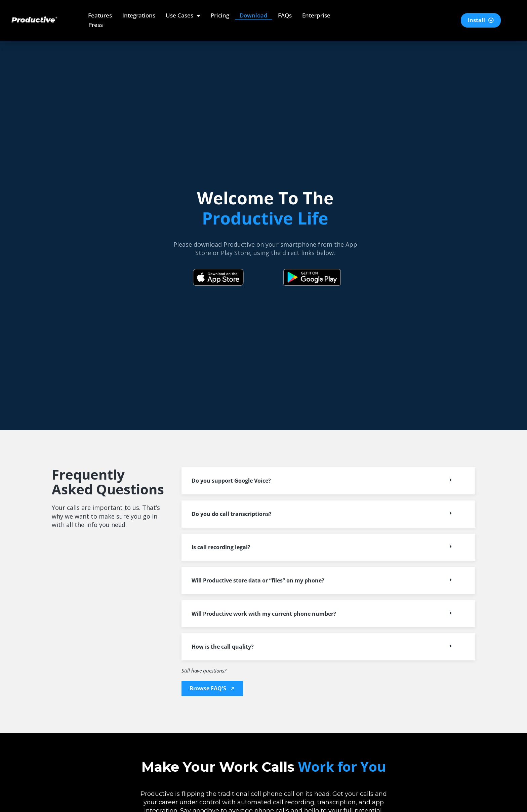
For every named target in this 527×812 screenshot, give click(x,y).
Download (254, 15)
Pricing (220, 15)
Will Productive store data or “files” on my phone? (258, 580)
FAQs (285, 15)
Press (96, 25)
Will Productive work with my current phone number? (264, 614)
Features (100, 15)
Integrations (139, 15)
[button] (328, 481)
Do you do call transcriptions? (232, 514)
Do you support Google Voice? (231, 481)
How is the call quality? (223, 647)
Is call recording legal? (221, 547)
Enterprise (316, 15)
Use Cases (183, 15)
